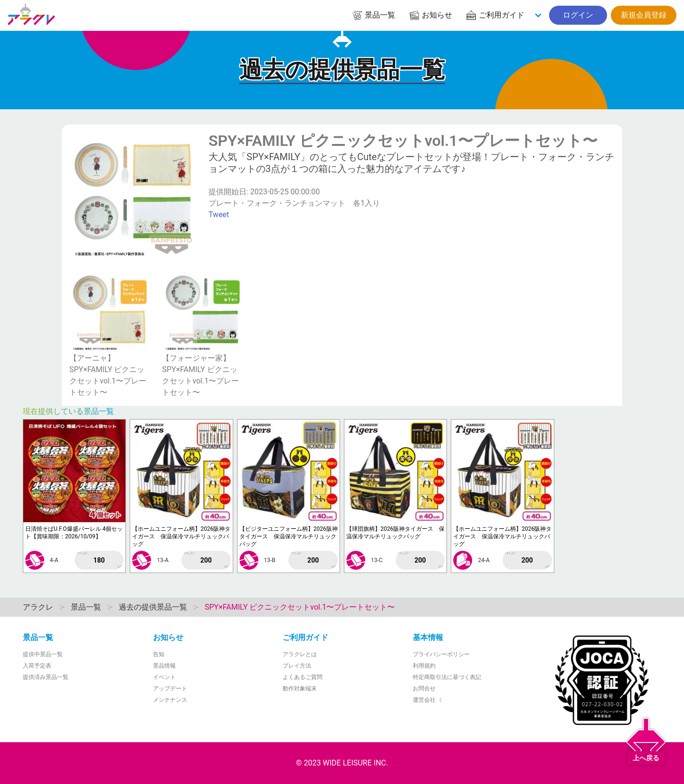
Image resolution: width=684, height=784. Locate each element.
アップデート (170, 688)
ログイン (578, 15)
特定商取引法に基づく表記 (447, 677)
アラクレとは (300, 654)
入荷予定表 (37, 666)
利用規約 (424, 666)
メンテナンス (170, 700)
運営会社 (429, 700)
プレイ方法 (297, 666)
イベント (164, 677)
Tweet (219, 215)
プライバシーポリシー (441, 654)
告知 (159, 654)
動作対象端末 (300, 688)
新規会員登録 (644, 15)
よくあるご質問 (303, 677)
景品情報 (164, 666)
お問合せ (424, 688)
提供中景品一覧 (43, 654)
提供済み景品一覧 (46, 677)
